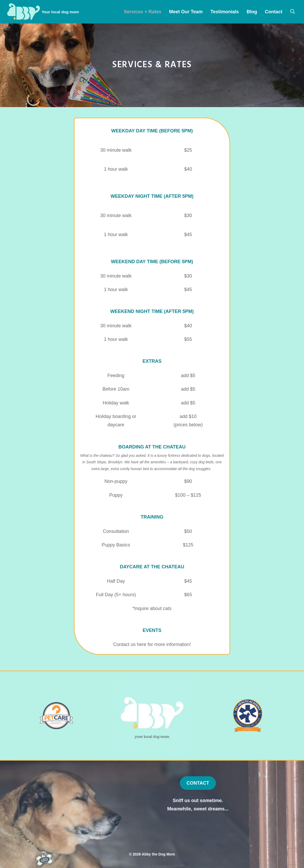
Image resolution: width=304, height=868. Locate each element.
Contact (274, 12)
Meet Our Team (186, 12)
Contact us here (130, 644)
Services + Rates (143, 12)
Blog (252, 12)
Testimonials (225, 12)
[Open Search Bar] (293, 12)
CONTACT (198, 783)
